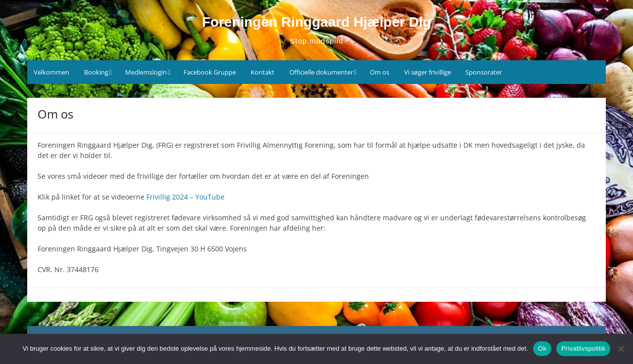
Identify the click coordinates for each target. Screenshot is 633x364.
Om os (380, 72)
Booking (96, 72)
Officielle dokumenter (321, 72)
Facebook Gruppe (210, 72)
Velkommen (51, 72)
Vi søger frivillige (428, 72)
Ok (542, 348)
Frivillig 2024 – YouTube (185, 197)
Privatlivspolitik (584, 348)
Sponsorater (484, 72)
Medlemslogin (146, 72)
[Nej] (621, 349)
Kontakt (263, 72)
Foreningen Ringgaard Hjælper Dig (316, 22)
